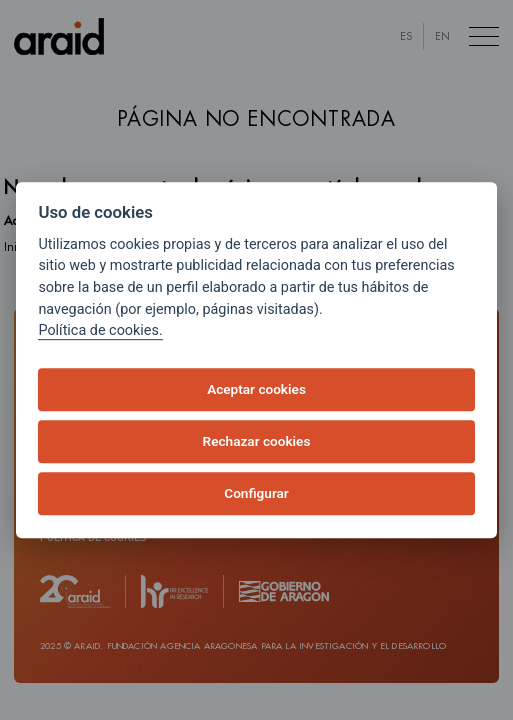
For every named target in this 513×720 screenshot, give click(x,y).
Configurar (256, 494)
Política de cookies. (100, 330)
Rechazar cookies (257, 442)
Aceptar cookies (256, 390)
